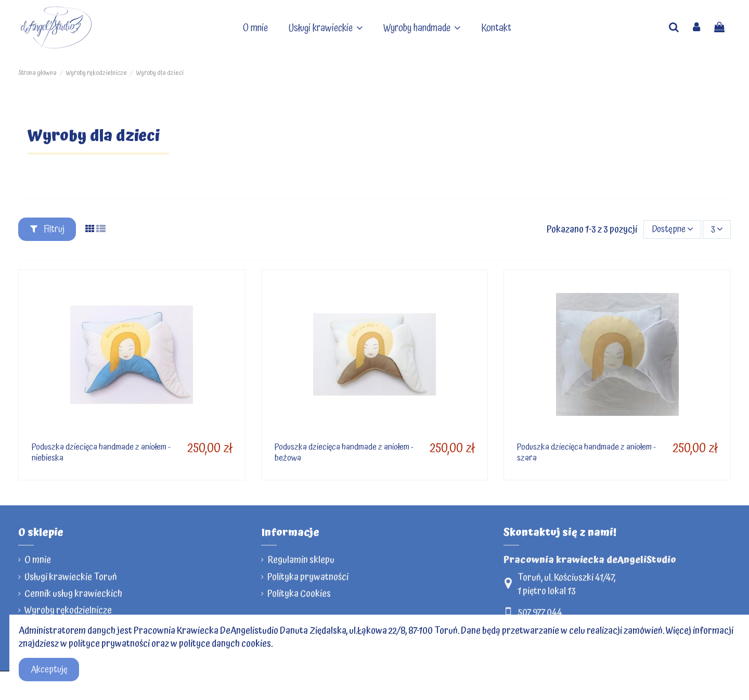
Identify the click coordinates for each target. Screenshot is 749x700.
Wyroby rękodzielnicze (68, 610)
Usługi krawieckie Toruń (71, 577)
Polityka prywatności (308, 577)
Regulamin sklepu (301, 560)
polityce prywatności (109, 644)
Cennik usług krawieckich (73, 594)
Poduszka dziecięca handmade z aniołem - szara (586, 452)
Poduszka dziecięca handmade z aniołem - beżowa (344, 452)
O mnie (38, 560)
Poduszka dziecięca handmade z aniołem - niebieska (101, 452)
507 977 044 (540, 612)
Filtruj (47, 229)
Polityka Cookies (299, 594)
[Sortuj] (672, 230)
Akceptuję (49, 670)
